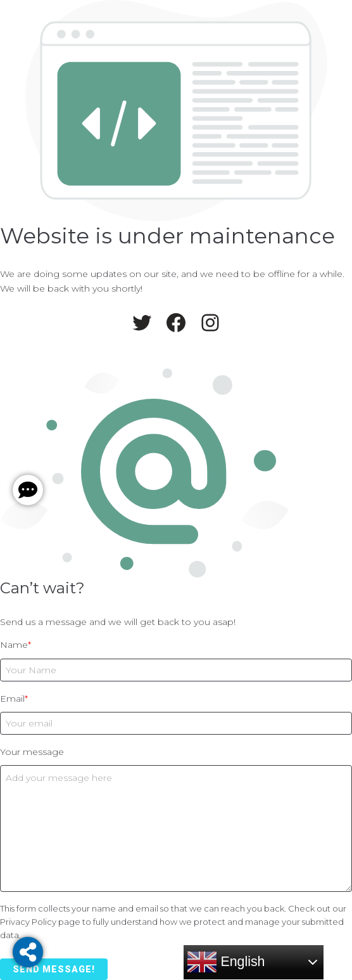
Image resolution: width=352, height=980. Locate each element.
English (226, 962)
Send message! (54, 969)
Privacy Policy (28, 922)
